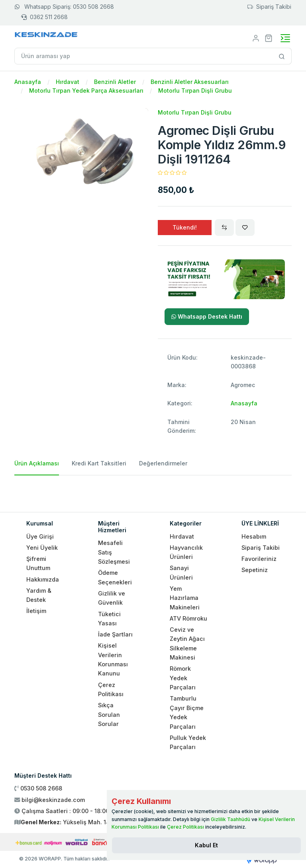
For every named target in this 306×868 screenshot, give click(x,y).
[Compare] (224, 228)
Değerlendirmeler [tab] (163, 463)
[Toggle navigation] (285, 38)
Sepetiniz (255, 570)
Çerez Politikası (185, 827)
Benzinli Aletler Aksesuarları (190, 82)
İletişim (36, 611)
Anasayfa (28, 82)
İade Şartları (115, 634)
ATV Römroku (188, 618)
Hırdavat (68, 82)
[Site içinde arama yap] (282, 56)
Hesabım (254, 536)
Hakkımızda (43, 579)
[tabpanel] (153, 490)
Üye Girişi (40, 536)
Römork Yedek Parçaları (183, 678)
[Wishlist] (245, 228)
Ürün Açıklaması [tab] (37, 463)
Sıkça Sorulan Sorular (109, 714)
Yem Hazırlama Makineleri (185, 598)
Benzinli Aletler (115, 82)
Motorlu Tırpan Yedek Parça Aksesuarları (86, 90)
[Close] (206, 845)
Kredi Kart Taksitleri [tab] (99, 463)
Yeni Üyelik (42, 548)
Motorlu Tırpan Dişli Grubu (195, 90)
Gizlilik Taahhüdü (230, 819)
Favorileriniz (259, 559)
